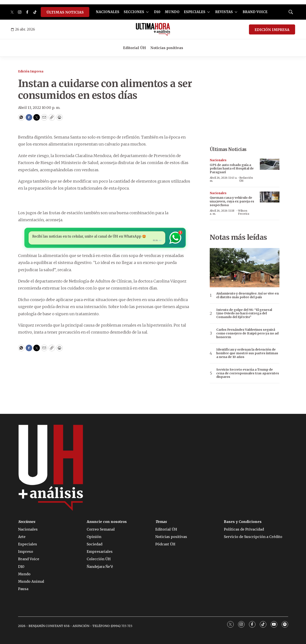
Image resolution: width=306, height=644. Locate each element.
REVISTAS (224, 12)
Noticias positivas (167, 48)
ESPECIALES (195, 12)
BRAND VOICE (255, 12)
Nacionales (218, 160)
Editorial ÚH (134, 48)
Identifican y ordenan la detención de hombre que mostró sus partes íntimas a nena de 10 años (247, 353)
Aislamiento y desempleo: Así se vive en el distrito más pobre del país (248, 295)
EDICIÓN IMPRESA (272, 30)
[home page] (153, 29)
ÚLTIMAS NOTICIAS (65, 12)
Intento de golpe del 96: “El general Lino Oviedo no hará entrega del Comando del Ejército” (244, 313)
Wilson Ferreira (244, 212)
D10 (157, 12)
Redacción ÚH (246, 179)
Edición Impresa (31, 71)
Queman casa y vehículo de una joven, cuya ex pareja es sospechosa (232, 201)
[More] (147, 12)
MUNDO (172, 12)
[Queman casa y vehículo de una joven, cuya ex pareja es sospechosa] (270, 197)
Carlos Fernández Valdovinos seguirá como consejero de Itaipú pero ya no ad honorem (247, 333)
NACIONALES (108, 12)
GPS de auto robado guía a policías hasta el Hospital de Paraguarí (232, 169)
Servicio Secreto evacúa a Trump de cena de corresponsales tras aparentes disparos (248, 373)
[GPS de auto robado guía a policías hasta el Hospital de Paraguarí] (270, 164)
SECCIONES (134, 12)
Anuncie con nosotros (107, 522)
